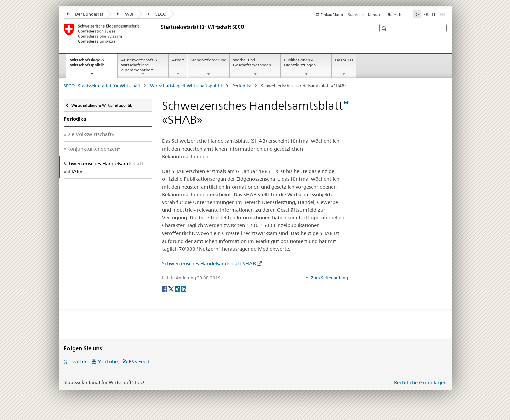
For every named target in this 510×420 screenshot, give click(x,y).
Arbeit (178, 60)
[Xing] (178, 289)
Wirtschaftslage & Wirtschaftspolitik (94, 65)
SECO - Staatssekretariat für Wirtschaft (102, 86)
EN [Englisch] (443, 14)
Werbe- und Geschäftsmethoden (252, 62)
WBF (126, 14)
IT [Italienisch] (434, 14)
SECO (157, 14)
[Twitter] (171, 289)
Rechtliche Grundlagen (420, 383)
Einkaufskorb (332, 15)
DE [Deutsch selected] (417, 14)
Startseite (356, 15)
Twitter (78, 361)
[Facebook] (165, 289)
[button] (385, 28)
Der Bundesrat (86, 14)
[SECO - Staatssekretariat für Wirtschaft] (159, 33)
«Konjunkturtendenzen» (92, 149)
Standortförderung (208, 60)
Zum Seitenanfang (329, 278)
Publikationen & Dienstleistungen (300, 62)
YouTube (108, 361)
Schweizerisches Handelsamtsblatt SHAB (209, 264)
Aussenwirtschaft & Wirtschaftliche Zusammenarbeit (139, 65)
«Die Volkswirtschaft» (89, 134)
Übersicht (395, 15)
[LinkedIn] (184, 289)
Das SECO (344, 60)
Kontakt (375, 15)
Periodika (242, 86)
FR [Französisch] (426, 14)
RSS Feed (139, 361)
